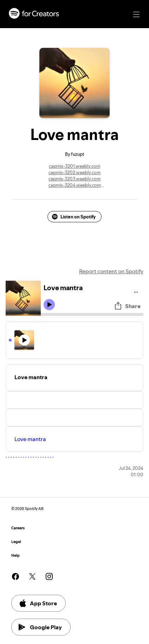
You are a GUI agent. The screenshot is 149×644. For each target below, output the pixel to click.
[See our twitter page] (32, 576)
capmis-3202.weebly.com (74, 172)
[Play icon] (49, 305)
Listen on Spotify (74, 217)
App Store (38, 603)
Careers (18, 528)
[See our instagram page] (49, 576)
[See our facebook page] (15, 576)
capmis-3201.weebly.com (74, 166)
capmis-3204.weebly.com (75, 185)
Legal (16, 542)
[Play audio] (136, 291)
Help (15, 556)
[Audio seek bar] (92, 314)
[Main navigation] (136, 14)
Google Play (40, 627)
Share (127, 306)
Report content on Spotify (111, 271)
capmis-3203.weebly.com (74, 179)
